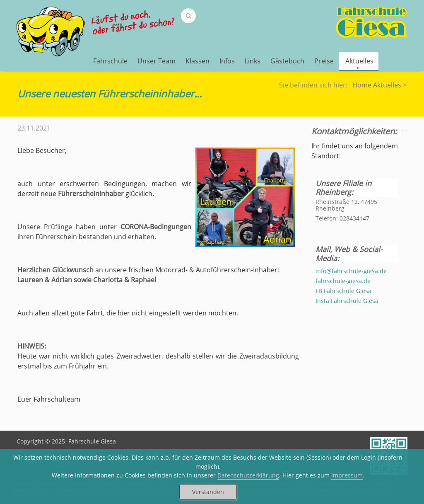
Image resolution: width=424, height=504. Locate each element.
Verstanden (208, 492)
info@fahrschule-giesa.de (351, 271)
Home (362, 85)
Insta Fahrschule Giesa (347, 301)
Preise (324, 61)
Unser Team (157, 61)
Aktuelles (359, 62)
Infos (227, 61)
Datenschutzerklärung (248, 475)
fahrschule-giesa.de (343, 281)
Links (253, 61)
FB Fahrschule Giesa (343, 291)
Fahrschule (110, 61)
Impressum (347, 475)
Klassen (198, 61)
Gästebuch (287, 61)
